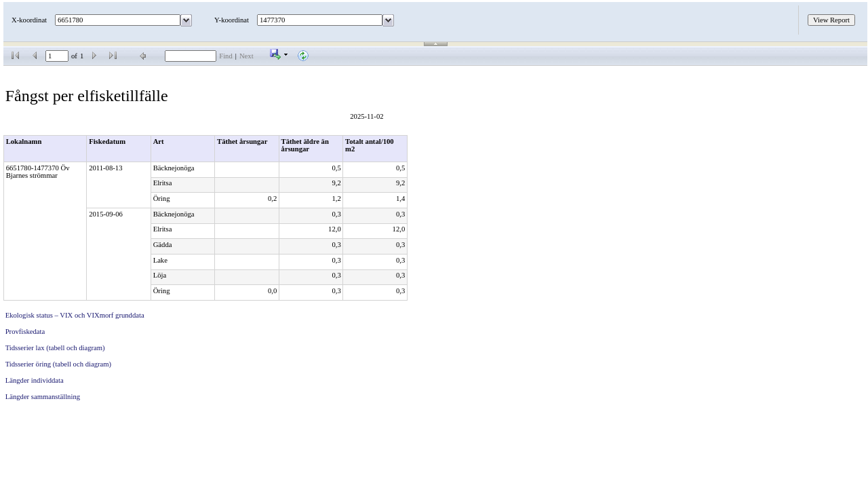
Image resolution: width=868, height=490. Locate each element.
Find (226, 56)
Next (246, 56)
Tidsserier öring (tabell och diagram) (58, 364)
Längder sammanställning (43, 397)
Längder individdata (35, 380)
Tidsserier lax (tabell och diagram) (55, 348)
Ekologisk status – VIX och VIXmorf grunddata (75, 315)
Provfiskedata (25, 332)
